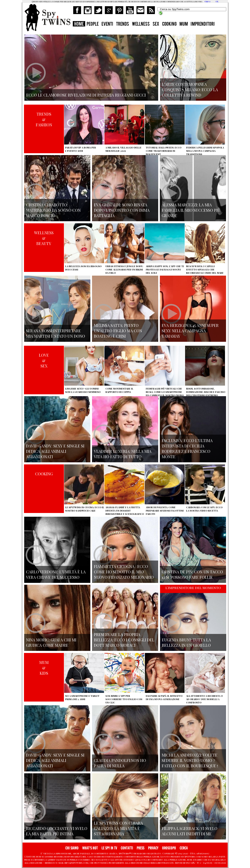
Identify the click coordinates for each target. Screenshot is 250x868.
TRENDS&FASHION (44, 119)
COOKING (169, 24)
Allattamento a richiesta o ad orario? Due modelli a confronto (204, 699)
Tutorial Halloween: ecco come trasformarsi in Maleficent (164, 151)
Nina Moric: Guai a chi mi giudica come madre (51, 642)
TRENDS (123, 24)
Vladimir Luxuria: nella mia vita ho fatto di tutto (123, 454)
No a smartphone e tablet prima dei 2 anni (82, 698)
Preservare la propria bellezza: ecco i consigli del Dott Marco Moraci (124, 640)
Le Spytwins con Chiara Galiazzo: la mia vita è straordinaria (118, 828)
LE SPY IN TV (109, 848)
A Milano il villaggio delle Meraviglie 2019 (123, 149)
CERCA (184, 848)
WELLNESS (141, 24)
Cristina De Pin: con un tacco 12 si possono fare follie (192, 574)
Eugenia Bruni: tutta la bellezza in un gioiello (186, 642)
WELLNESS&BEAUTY (44, 238)
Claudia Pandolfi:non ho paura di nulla (120, 763)
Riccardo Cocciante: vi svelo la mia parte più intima (57, 831)
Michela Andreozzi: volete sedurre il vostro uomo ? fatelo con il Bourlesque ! (190, 760)
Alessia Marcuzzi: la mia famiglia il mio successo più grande (191, 210)
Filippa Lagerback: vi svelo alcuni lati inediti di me (190, 831)
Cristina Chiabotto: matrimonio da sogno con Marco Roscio (53, 210)
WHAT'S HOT (90, 848)
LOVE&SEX (44, 360)
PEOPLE (93, 24)
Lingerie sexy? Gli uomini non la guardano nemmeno (83, 390)
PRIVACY (153, 848)
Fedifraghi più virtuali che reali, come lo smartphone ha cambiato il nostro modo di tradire (165, 394)
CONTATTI (127, 848)
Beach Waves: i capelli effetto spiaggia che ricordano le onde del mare (205, 270)
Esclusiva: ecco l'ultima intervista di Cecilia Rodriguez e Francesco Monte (187, 448)
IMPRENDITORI (203, 24)
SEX (156, 24)
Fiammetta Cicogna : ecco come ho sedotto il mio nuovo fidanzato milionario (124, 572)
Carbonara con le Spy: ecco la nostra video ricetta (204, 509)
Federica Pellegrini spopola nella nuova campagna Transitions (205, 151)
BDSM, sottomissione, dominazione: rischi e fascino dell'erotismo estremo (206, 392)
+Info (207, 1)
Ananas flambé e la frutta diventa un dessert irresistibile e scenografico (125, 511)
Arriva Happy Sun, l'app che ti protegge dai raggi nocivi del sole (165, 270)
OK (217, 1)
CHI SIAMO (72, 848)
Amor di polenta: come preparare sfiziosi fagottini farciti (165, 511)
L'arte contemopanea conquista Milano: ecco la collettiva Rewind (190, 90)
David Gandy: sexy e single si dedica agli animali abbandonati (55, 451)
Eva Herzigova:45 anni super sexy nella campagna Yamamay (190, 331)
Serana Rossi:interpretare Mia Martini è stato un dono (56, 333)
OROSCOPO (169, 848)
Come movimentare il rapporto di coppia (119, 390)
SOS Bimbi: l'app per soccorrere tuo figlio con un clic (124, 699)
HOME (79, 24)
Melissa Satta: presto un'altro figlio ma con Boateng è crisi (118, 331)
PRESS (141, 848)
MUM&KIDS (44, 668)
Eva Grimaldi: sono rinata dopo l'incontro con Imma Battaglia (122, 210)
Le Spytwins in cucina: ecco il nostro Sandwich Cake (85, 509)
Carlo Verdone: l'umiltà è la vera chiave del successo (56, 574)
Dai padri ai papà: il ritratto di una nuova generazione (164, 698)
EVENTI (107, 24)
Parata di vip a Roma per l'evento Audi (81, 149)
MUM (184, 24)
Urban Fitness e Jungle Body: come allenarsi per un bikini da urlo (124, 270)
